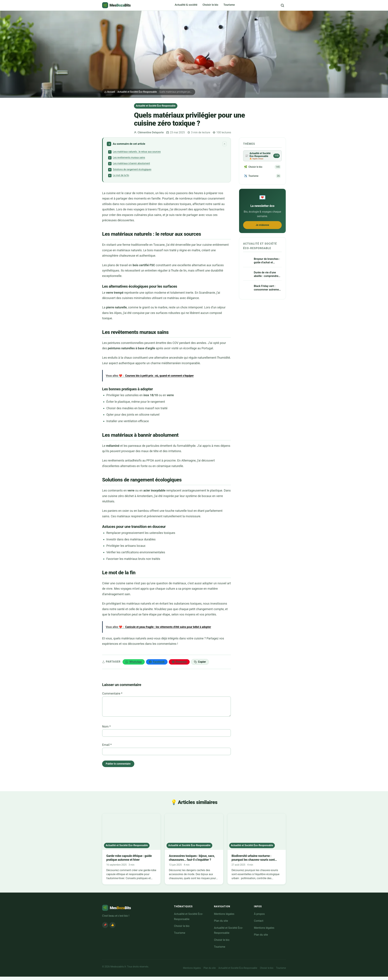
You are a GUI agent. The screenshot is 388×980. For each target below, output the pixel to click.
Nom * (106, 729)
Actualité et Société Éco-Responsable (137, 92)
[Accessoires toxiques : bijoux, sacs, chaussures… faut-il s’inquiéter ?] (194, 852)
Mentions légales (224, 917)
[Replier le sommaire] (225, 144)
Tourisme (229, 5)
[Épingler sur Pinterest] (179, 664)
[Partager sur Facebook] (157, 664)
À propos (259, 917)
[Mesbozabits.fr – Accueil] (116, 5)
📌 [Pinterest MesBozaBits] (105, 928)
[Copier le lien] (200, 664)
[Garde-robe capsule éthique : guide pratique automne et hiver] (131, 852)
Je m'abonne (262, 232)
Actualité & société (186, 5)
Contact (259, 924)
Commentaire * (112, 696)
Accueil (110, 92)
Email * (107, 747)
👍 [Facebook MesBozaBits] (113, 928)
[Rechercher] (282, 5)
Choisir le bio (210, 5)
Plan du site (221, 924)
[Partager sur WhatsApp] (134, 664)
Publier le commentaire (120, 767)
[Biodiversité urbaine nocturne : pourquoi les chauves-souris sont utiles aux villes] (257, 852)
